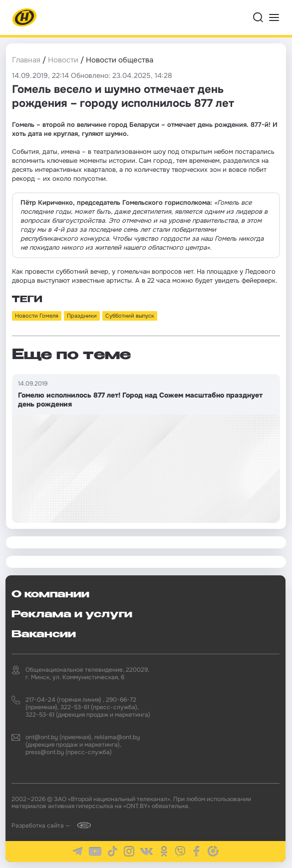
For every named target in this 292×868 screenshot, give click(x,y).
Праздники (82, 316)
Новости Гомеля (37, 316)
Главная (26, 60)
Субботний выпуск (130, 316)
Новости (63, 60)
